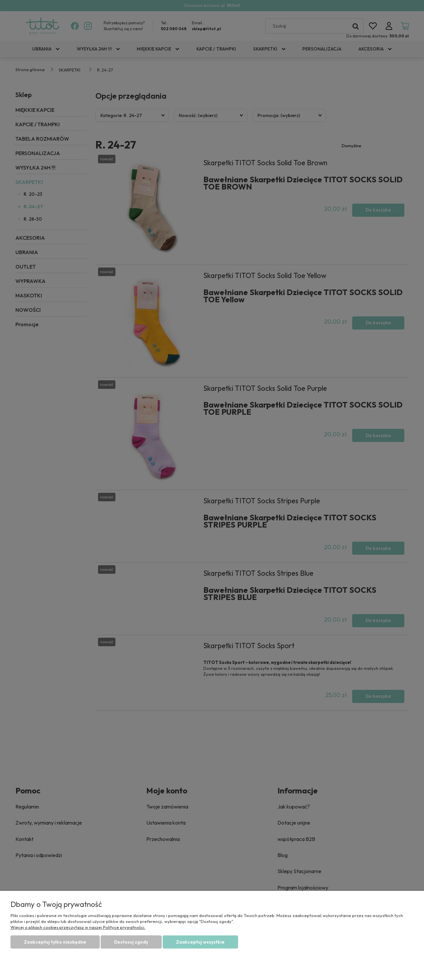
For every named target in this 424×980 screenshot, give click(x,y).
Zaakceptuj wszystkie (200, 942)
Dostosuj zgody (131, 942)
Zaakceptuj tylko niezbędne (55, 942)
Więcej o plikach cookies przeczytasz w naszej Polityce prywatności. (78, 927)
